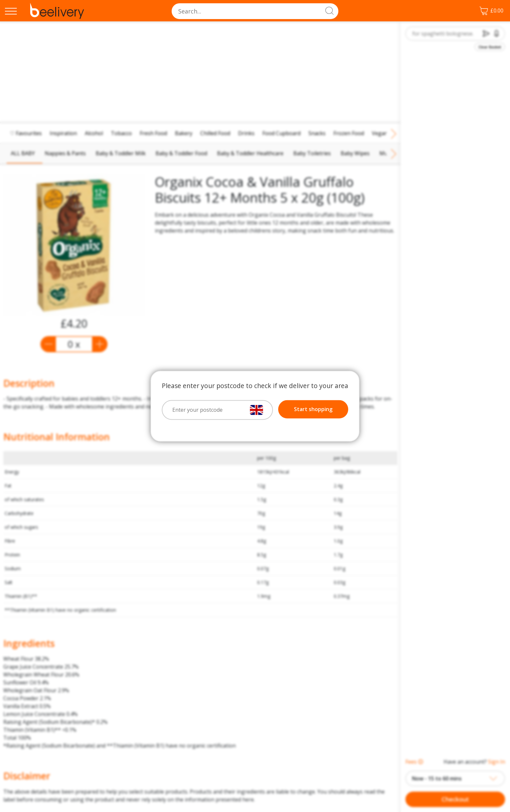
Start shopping (313, 409)
